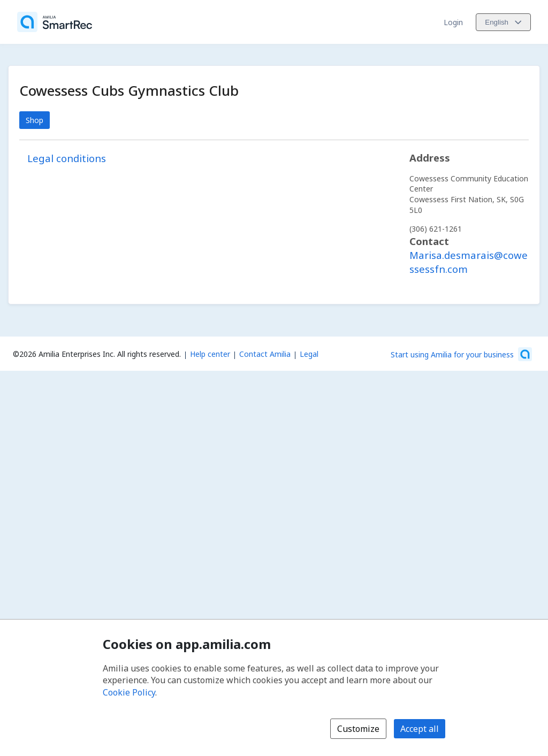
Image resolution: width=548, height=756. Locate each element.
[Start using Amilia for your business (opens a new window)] (461, 354)
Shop (35, 120)
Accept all (420, 729)
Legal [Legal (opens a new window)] (309, 354)
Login (453, 22)
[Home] (55, 22)
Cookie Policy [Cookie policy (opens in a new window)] (129, 692)
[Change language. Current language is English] (503, 22)
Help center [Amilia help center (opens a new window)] (210, 354)
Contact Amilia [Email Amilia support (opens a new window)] (265, 354)
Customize (358, 729)
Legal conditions (67, 158)
